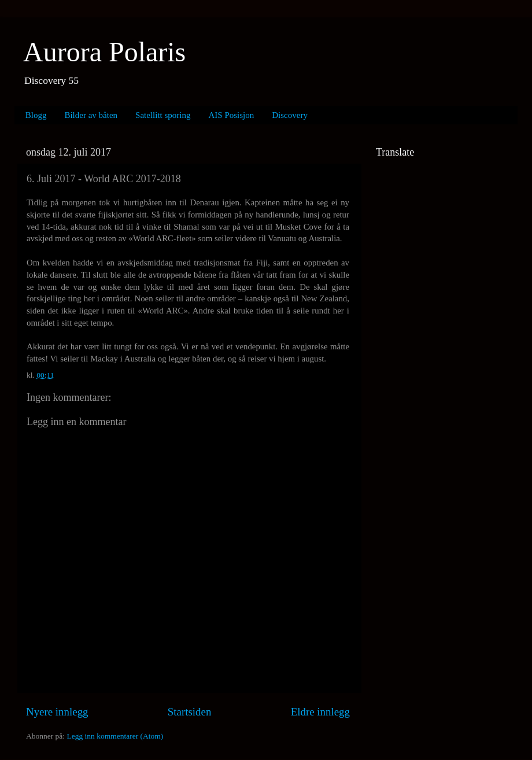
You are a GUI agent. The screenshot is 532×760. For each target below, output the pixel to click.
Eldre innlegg (320, 712)
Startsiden (190, 712)
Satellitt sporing (163, 115)
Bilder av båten (91, 115)
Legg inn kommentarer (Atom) (115, 736)
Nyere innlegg (57, 712)
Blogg (36, 115)
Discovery (290, 115)
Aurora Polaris (104, 52)
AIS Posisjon (232, 115)
